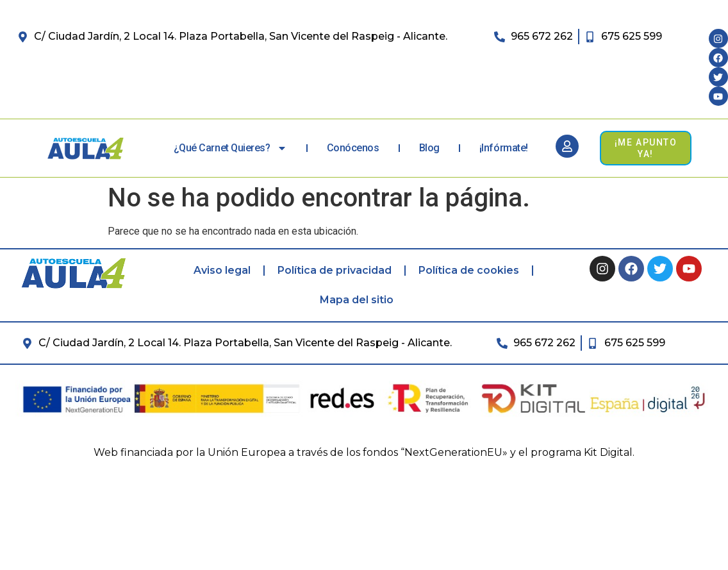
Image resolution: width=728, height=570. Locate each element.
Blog (429, 148)
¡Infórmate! (504, 148)
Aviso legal (222, 270)
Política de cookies (469, 270)
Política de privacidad (335, 270)
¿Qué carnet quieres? (230, 148)
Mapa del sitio (357, 300)
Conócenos (353, 148)
